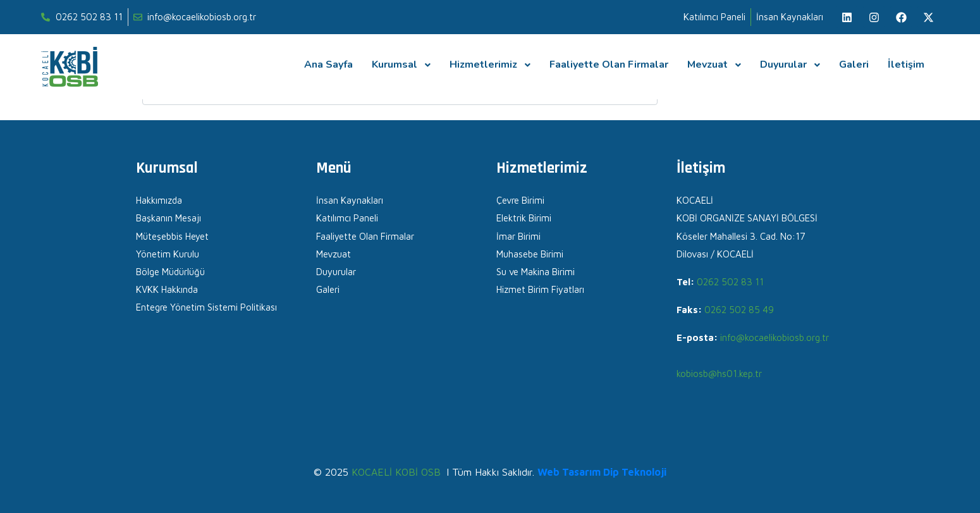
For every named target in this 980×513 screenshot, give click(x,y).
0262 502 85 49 (739, 310)
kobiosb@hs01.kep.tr (719, 374)
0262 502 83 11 (730, 282)
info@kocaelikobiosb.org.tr (775, 337)
